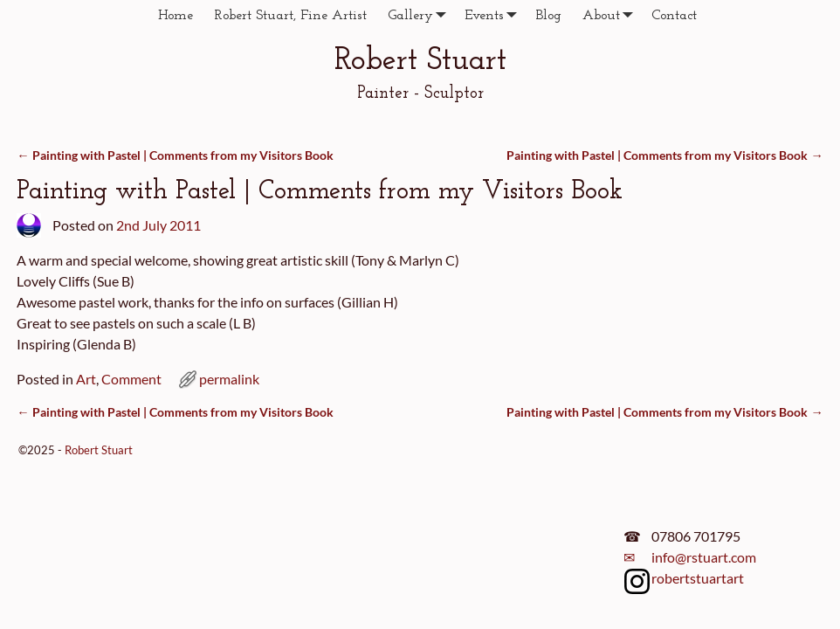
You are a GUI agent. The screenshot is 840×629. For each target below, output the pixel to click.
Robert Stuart (420, 61)
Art (86, 379)
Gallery (421, 15)
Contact (674, 16)
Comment (131, 379)
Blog (548, 16)
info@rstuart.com (704, 557)
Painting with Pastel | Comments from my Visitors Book (175, 155)
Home (176, 16)
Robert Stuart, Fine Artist (290, 16)
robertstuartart (698, 578)
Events (495, 15)
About (612, 15)
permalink (229, 379)
